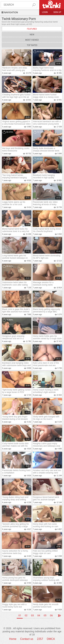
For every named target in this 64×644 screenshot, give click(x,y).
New (32, 35)
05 (45, 615)
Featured (32, 29)
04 (39, 615)
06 (51, 615)
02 (26, 615)
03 (32, 615)
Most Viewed (32, 40)
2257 (40, 639)
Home (13, 639)
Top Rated (32, 45)
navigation (11, 12)
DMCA (51, 639)
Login (45, 12)
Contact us (27, 639)
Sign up (57, 12)
